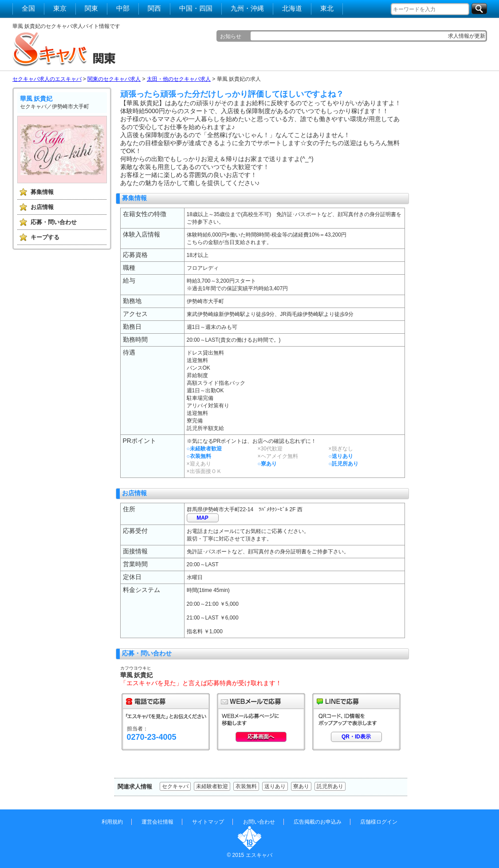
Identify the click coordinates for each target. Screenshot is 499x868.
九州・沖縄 (247, 8)
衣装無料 (246, 786)
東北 (327, 8)
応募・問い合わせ (54, 222)
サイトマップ (208, 822)
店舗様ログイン (379, 822)
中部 (123, 8)
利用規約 (112, 822)
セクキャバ (175, 786)
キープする (45, 237)
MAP (202, 518)
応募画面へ (261, 737)
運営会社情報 (157, 822)
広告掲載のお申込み (318, 822)
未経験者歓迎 (212, 786)
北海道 (292, 8)
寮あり (301, 786)
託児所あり (330, 786)
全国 (28, 8)
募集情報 (42, 192)
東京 (60, 8)
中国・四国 (196, 8)
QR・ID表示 (356, 737)
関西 (154, 8)
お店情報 (42, 207)
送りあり (275, 786)
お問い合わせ (259, 822)
